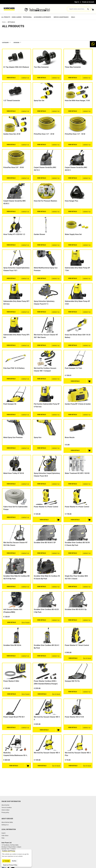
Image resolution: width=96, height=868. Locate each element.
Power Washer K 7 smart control (77, 645)
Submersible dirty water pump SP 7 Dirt (77, 269)
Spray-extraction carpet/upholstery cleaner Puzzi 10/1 (16, 269)
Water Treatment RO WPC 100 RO (77, 473)
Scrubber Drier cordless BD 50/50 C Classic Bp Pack (77, 544)
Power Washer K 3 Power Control (77, 507)
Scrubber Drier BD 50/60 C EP (45, 543)
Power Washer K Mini (11, 681)
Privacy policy (5, 812)
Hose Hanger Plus (71, 201)
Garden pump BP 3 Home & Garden (78, 404)
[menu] (48, 17)
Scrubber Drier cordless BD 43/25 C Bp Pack (46, 611)
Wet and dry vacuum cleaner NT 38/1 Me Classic (46, 336)
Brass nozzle (70, 437)
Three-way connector (73, 67)
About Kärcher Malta (7, 822)
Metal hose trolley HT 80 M (14, 473)
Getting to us (5, 825)
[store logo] (9, 9)
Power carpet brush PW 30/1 (14, 717)
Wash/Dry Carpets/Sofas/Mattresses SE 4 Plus (15, 754)
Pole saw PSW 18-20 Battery (14, 368)
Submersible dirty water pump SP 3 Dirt (77, 303)
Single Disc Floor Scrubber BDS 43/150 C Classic (76, 577)
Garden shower (40, 234)
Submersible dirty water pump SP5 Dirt (16, 336)
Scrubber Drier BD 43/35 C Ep (76, 609)
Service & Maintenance (61, 17)
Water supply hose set (73, 234)
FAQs (3, 838)
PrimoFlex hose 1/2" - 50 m (75, 134)
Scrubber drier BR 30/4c (12, 645)
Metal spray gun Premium (13, 437)
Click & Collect (5, 810)
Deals (73, 17)
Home (4, 22)
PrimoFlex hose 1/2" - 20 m (44, 134)
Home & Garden (17, 17)
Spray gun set (39, 101)
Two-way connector (41, 67)
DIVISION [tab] (16, 43)
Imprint (3, 833)
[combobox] (79, 9)
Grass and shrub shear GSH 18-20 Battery (78, 336)
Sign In (77, 2)
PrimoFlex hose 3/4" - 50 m (14, 167)
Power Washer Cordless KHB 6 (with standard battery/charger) (46, 682)
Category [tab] (5, 43)
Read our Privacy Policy (10, 865)
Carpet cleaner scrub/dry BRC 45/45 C (15, 202)
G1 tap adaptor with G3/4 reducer (16, 67)
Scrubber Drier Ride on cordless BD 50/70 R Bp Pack (16, 577)
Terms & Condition (7, 808)
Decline (14, 861)
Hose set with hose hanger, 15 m (77, 101)
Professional (27, 17)
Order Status (5, 836)
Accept (7, 861)
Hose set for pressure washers (46, 201)
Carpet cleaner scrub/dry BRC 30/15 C (45, 169)
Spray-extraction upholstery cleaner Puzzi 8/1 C (44, 303)
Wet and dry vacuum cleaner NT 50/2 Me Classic (15, 544)
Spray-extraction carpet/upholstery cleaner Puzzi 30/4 (47, 475)
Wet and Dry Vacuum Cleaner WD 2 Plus (78, 754)
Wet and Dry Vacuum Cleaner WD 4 (47, 753)
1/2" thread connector (12, 101)
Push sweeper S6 (10, 404)
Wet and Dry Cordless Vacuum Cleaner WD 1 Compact (45, 370)
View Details (11, 78)
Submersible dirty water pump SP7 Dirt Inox (16, 303)
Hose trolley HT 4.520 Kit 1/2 (14, 234)
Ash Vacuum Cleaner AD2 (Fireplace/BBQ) (13, 611)
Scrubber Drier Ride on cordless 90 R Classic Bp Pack (47, 577)
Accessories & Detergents (42, 17)
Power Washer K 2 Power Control (46, 507)
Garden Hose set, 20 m (12, 134)
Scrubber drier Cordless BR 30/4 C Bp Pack (47, 647)
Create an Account (88, 2)
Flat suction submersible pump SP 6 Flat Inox (47, 405)
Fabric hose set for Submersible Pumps (15, 508)
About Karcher (5, 805)
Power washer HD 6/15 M (74, 717)
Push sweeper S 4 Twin (73, 368)
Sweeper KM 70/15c (72, 681)
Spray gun (38, 437)
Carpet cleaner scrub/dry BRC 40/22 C (76, 169)
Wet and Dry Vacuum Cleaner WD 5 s (47, 718)
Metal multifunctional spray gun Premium (46, 269)
